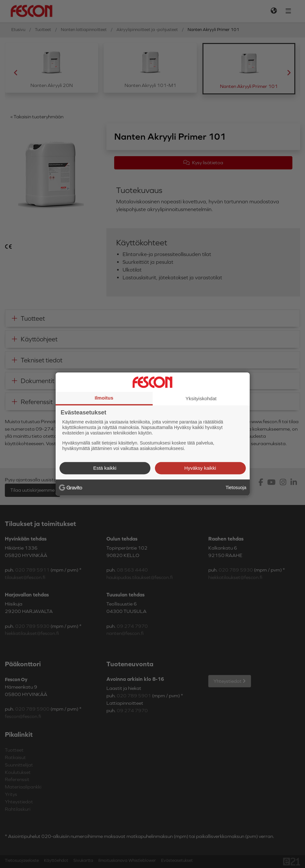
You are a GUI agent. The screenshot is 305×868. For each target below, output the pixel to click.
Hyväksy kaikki (200, 468)
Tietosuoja (236, 488)
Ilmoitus (104, 398)
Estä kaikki (105, 468)
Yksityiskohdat (201, 398)
